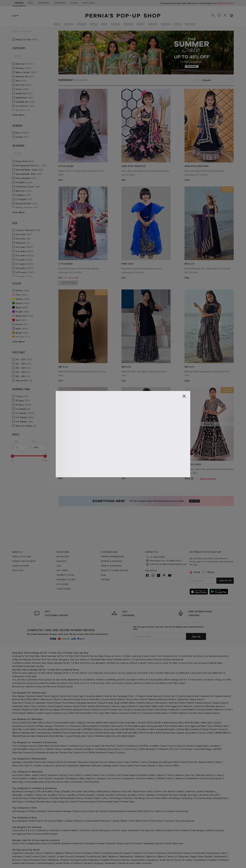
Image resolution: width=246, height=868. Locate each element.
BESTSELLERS (63, 556)
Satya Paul (66, 696)
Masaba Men (44, 733)
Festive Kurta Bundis (212, 778)
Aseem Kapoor (212, 713)
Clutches (128, 798)
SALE (59, 566)
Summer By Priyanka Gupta (215, 696)
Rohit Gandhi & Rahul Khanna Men (157, 733)
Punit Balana (69, 703)
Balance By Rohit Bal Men (50, 736)
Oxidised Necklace (60, 798)
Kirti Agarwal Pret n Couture (27, 834)
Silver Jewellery (147, 795)
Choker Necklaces (38, 798)
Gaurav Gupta (72, 706)
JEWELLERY (44, 3)
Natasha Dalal (34, 696)
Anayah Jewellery (84, 749)
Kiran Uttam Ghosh (137, 699)
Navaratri (78, 843)
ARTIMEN (88, 729)
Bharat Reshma (91, 726)
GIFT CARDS (62, 570)
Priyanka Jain (115, 709)
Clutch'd (121, 746)
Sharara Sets (116, 762)
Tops (127, 762)
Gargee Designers (166, 729)
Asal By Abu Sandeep (116, 696)
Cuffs (38, 791)
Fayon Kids (18, 830)
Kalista (122, 699)
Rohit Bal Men (192, 723)
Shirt (132, 821)
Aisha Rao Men (112, 729)
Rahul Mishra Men (106, 733)
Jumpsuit (101, 778)
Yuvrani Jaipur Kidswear (125, 830)
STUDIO (74, 3)
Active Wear (63, 782)
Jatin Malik (30, 729)
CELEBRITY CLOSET (65, 575)
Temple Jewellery (106, 795)
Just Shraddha (20, 749)
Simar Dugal (19, 713)
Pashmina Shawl (88, 802)
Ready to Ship (156, 765)
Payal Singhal (55, 706)
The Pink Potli (108, 746)
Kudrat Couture (219, 729)
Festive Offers (172, 765)
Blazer (124, 821)
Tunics (144, 762)
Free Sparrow (147, 830)
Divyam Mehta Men (97, 723)
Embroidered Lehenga (60, 811)
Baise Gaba (19, 699)
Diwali (16, 843)
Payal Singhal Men (72, 733)
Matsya (219, 709)
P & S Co (30, 830)
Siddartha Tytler (21, 706)
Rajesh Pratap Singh (109, 703)
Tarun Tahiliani (39, 706)
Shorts (161, 775)
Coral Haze (187, 749)
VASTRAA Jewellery (149, 746)
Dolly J (132, 696)
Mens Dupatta (87, 778)
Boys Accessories (185, 821)
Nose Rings (90, 791)
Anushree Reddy (94, 696)
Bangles (66, 791)
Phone (210, 572)
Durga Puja (123, 843)
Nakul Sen (183, 699)
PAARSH (57, 733)
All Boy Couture (215, 830)
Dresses (95, 762)
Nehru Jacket (32, 775)
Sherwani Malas (145, 778)
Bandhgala (72, 778)
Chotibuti (55, 830)
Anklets (180, 791)
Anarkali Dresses (118, 811)
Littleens (185, 830)
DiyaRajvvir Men (146, 729)
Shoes (80, 798)
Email (195, 572)
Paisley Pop (66, 752)
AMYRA (217, 749)
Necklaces (18, 791)
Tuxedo (48, 778)
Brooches (94, 782)
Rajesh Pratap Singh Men (123, 723)
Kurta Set (94, 811)
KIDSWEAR (60, 3)
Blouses (97, 765)
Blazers (180, 775)
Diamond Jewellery (127, 795)
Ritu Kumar (161, 703)
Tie (86, 782)
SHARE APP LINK (225, 581)
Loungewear (129, 778)
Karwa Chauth (164, 843)
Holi (23, 843)
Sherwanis (84, 762)
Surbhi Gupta (44, 713)
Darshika (105, 726)
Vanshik (142, 723)
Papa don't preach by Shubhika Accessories (35, 752)
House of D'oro (37, 749)
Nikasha (133, 706)
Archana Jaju (59, 713)
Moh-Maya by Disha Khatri (53, 746)
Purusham (76, 726)
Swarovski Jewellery (47, 795)
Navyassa (105, 830)
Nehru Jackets (65, 821)
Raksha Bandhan (62, 843)
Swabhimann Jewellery (207, 746)
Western (180, 778)
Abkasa (98, 729)
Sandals (89, 798)
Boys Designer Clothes (24, 821)
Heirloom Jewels (195, 791)
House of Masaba (170, 709)
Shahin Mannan (179, 713)
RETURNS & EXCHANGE (112, 561)
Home (15, 31)
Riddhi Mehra (129, 703)
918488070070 (226, 3)
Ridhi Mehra (33, 699)
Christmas (136, 843)
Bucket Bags (221, 798)
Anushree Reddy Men (49, 729)
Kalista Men (183, 729)
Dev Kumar (117, 726)
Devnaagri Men (155, 726)
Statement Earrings (167, 795)
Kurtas (63, 775)
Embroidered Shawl (109, 802)
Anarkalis (29, 762)
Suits (71, 775)
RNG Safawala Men (127, 733)
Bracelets (48, 791)
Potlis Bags (116, 798)
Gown (104, 762)
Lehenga (42, 811)
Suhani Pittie (81, 752)
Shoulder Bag (43, 802)
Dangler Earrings (188, 795)
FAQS (103, 575)
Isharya (33, 746)
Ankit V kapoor (78, 723)
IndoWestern (192, 778)
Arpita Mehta (189, 709)
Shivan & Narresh (62, 699)
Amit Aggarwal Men (195, 726)
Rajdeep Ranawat (87, 703)
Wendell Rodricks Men (24, 736)
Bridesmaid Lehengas (161, 762)
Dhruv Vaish (45, 723)
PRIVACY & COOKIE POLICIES (115, 570)
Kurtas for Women (66, 762)
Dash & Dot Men (29, 723)
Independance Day (37, 843)
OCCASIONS (62, 584)
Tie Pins (111, 775)
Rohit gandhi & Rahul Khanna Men (165, 723)
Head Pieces (140, 791)
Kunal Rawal (19, 726)
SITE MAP (105, 579)
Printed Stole (128, 802)
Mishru (173, 699)
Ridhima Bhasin (146, 703)
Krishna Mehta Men (135, 726)
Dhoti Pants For (146, 811)
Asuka (217, 723)
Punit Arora (89, 733)
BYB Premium (51, 834)
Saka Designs (198, 830)
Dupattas (73, 765)
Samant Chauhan (21, 709)
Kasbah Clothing (200, 729)
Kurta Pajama (20, 778)
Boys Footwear (166, 821)
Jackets (37, 765)
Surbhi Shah (39, 709)
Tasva (15, 723)
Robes (153, 775)
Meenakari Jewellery (23, 795)
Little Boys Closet (89, 830)
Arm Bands (169, 791)
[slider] (12, 456)
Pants (78, 775)
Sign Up (196, 636)
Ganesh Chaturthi (106, 843)
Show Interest (208, 478)
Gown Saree (127, 765)
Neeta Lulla (158, 706)
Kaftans (135, 762)
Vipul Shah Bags (203, 749)
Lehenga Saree (110, 765)
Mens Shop (18, 782)
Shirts (43, 775)
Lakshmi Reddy (70, 830)
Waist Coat (99, 775)
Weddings (149, 843)
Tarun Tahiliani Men (217, 726)
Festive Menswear (35, 782)
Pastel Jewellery (87, 795)
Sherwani (53, 775)
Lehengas (17, 762)
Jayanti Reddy (108, 699)
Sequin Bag (58, 802)
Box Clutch (71, 802)
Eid (50, 843)
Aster (164, 746)
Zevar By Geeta (185, 746)
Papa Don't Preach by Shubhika (29, 703)
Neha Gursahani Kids (167, 830)
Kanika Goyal (99, 709)
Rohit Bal (174, 703)
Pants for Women (197, 762)
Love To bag (93, 746)
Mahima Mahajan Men (24, 733)
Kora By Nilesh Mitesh (124, 736)
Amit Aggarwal (173, 706)
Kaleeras (116, 791)
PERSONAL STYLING (66, 579)
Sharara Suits (80, 811)
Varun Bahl (144, 706)
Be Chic (175, 749)
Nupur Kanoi (197, 699)
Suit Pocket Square (127, 775)
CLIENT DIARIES (64, 589)
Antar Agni (79, 696)
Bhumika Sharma (215, 706)
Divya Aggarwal (55, 709)
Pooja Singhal (51, 696)
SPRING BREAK (222, 733)
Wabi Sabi (207, 723)
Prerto (111, 752)
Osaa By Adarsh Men (188, 696)
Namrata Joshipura (194, 706)
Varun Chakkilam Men (99, 736)
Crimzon (121, 752)
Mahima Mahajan (159, 699)
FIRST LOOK (88, 3)
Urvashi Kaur (196, 713)
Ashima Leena (119, 706)
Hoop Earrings (20, 798)
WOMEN (19, 3)
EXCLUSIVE (61, 561)
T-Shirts (170, 775)
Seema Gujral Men (187, 733)
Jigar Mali (104, 713)
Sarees (52, 762)
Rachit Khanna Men (71, 729)
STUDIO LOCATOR (21, 566)
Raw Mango (19, 696)
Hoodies (143, 775)
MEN (30, 3)
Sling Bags (187, 798)
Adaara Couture (120, 713)
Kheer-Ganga (45, 726)
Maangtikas (104, 791)
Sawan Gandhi (205, 709)
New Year (178, 843)
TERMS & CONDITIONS (111, 566)
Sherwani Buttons (205, 775)
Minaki (50, 749)
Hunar (172, 746)
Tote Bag (29, 802)
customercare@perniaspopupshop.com (168, 564)
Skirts (28, 765)
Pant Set (51, 782)
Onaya (77, 699)
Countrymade (60, 723)
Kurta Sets (41, 762)
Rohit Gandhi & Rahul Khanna (196, 703)
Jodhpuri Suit (36, 778)
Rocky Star (169, 696)
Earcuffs (127, 791)
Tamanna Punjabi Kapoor (156, 713)
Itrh (95, 713)
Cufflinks (160, 778)
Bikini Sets (18, 765)
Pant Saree (141, 765)
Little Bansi (43, 830)
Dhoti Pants (180, 762)
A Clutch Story (131, 749)
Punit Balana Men (174, 726)
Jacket (116, 821)
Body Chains (155, 791)
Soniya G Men (205, 733)
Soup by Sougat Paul (135, 709)
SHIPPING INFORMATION (112, 556)
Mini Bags (17, 802)
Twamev (32, 726)
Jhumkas (204, 795)
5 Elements (163, 749)
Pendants (210, 791)
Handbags (140, 798)
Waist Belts (161, 798)
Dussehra (90, 843)
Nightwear (85, 765)
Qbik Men (17, 729)
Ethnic (170, 778)
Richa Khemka (84, 713)
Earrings (29, 791)
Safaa (71, 713)
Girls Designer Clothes (24, 811)
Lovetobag (101, 749)
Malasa (31, 713)
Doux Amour (115, 749)
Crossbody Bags (204, 798)
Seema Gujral (220, 703)
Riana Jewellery (64, 749)
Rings (57, 791)
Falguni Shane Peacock (150, 696)
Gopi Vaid (154, 709)
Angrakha (59, 778)
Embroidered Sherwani (98, 821)
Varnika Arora (77, 746)
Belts (98, 798)
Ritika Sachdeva (98, 752)
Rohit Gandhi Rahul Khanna (96, 706)
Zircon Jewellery (68, 795)
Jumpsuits (48, 765)
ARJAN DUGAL (128, 729)
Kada (72, 798)
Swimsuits (61, 765)
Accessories (114, 778)
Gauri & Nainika (91, 699)
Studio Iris (135, 713)
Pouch (150, 798)
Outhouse (132, 746)
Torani (228, 709)
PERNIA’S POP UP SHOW (24, 561)
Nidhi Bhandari (148, 749)
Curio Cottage (20, 746)
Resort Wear (215, 762)
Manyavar (46, 699)
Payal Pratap (54, 703)
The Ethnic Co (61, 726)
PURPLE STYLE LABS (22, 556)
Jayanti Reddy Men (76, 736)
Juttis (105, 798)
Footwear (77, 782)
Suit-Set (190, 775)
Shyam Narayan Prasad (78, 709)
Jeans (220, 775)
